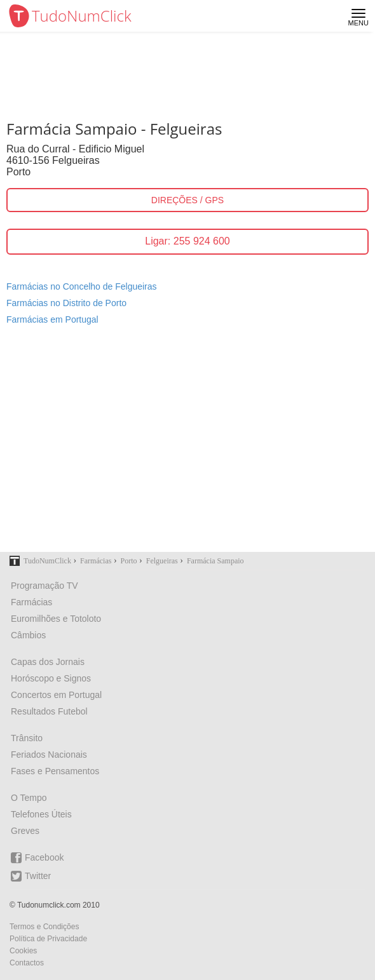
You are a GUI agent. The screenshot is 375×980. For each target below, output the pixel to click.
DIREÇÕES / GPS (187, 200)
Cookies (23, 951)
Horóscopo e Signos (51, 678)
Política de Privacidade (48, 939)
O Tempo (29, 798)
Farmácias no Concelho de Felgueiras (82, 286)
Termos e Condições (44, 927)
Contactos (27, 963)
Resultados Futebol (49, 711)
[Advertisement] (187, 446)
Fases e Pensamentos (55, 771)
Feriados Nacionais (49, 755)
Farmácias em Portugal (52, 319)
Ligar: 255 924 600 (187, 241)
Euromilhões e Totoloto (56, 619)
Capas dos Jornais (48, 662)
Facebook (37, 858)
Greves (25, 831)
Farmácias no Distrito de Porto (66, 303)
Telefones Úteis (41, 814)
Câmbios (28, 635)
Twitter (31, 876)
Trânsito (27, 738)
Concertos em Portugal (56, 695)
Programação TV (44, 586)
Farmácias (31, 602)
